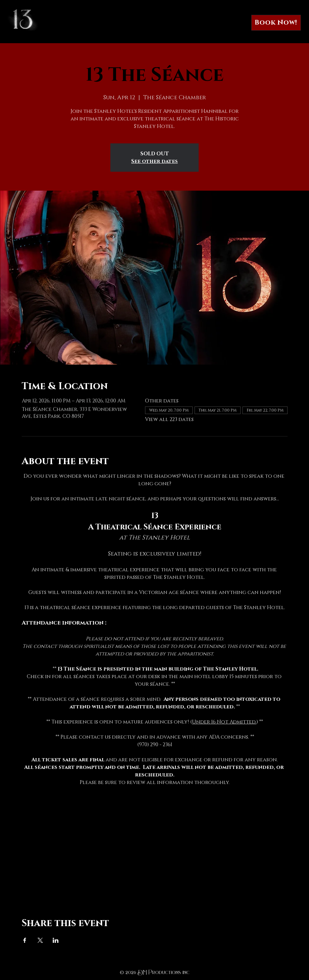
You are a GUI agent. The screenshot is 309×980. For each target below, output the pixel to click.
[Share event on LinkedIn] (56, 940)
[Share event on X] (40, 940)
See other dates (154, 161)
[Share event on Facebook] (25, 940)
